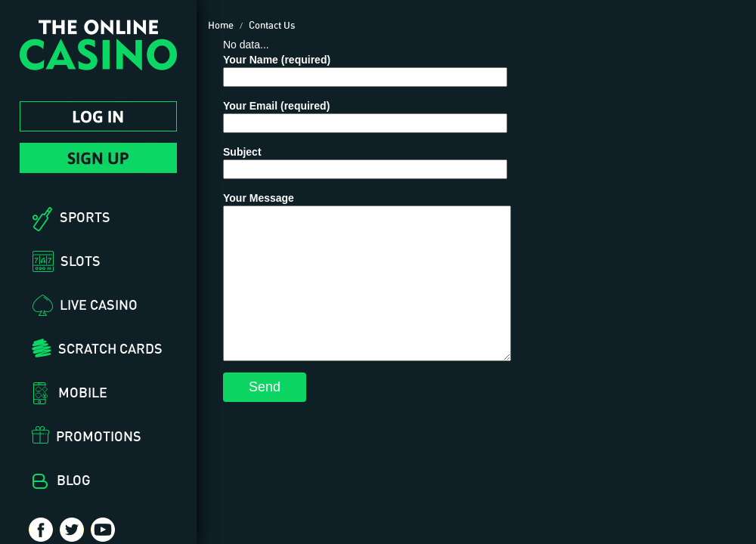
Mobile (83, 392)
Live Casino (99, 304)
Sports (85, 217)
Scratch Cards (110, 348)
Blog (74, 480)
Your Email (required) (365, 114)
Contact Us (272, 25)
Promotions (99, 436)
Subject (365, 161)
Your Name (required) (365, 68)
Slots (81, 261)
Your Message (367, 277)
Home (221, 25)
